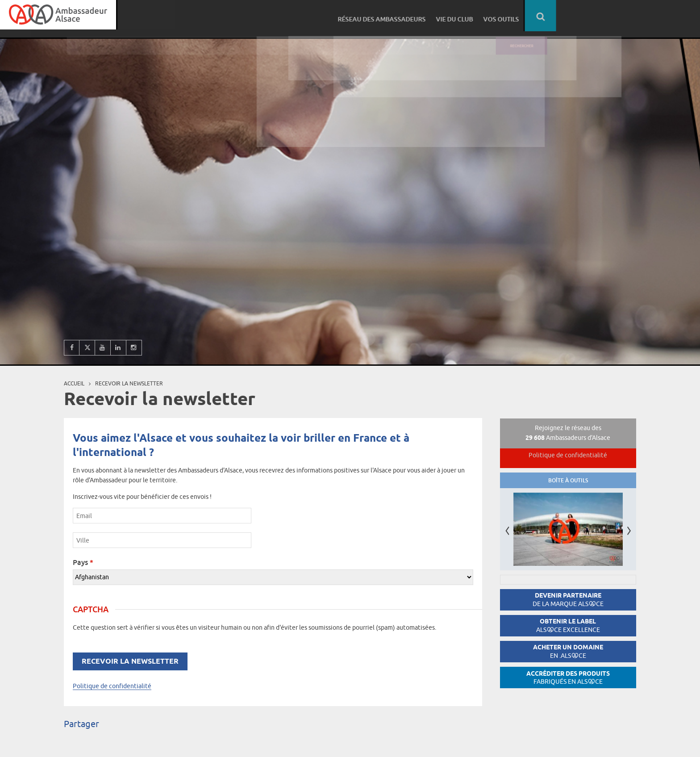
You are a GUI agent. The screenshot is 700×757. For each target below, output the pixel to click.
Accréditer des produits (568, 678)
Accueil (74, 383)
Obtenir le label (568, 625)
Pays (83, 562)
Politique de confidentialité (112, 686)
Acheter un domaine (568, 651)
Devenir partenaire (568, 600)
